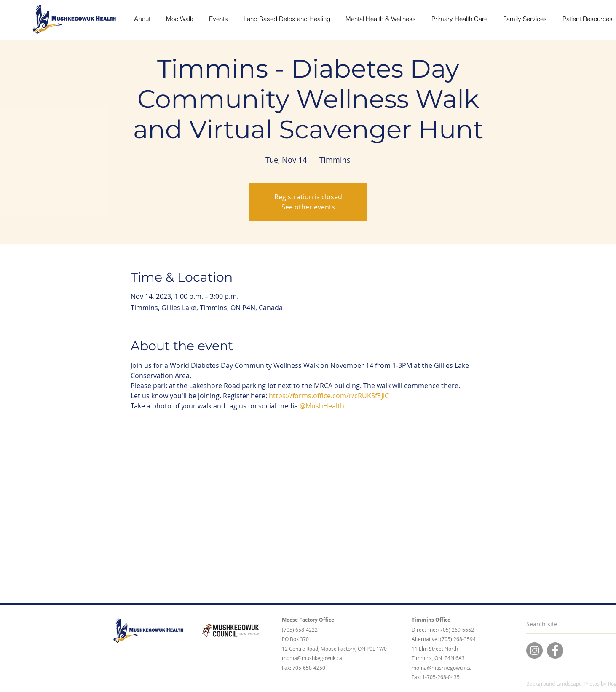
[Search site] (565, 624)
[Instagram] (534, 650)
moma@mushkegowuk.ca (312, 658)
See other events (308, 207)
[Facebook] (555, 650)
